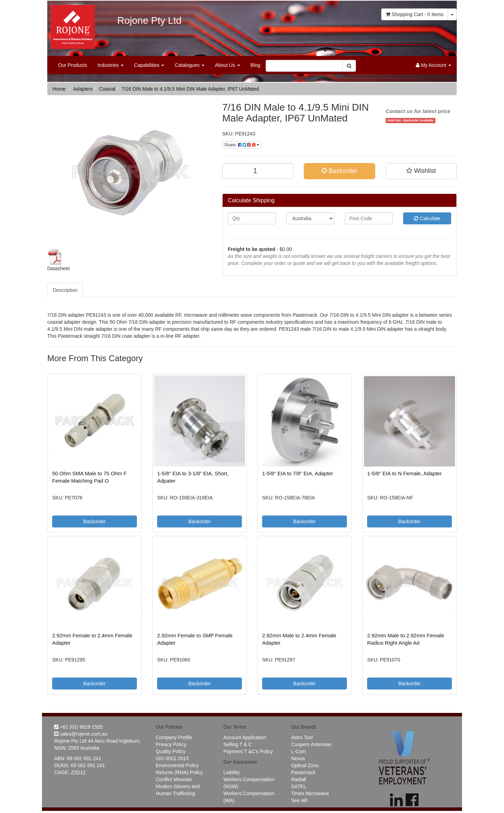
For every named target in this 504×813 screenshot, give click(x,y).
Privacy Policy (171, 744)
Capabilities (149, 65)
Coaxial (107, 89)
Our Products (72, 65)
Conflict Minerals (174, 779)
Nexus (298, 758)
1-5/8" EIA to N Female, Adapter (404, 473)
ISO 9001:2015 (172, 758)
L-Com (299, 751)
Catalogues (190, 65)
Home (59, 89)
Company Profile (174, 737)
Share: (242, 145)
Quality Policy (171, 751)
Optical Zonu (305, 765)
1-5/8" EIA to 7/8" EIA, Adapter (297, 473)
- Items (415, 14)
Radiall (299, 779)
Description (65, 290)
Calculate (427, 218)
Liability (232, 772)
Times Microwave (310, 793)
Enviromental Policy (177, 765)
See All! (299, 800)
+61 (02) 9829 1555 (79, 727)
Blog (255, 65)
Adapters (83, 89)
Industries (110, 65)
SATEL (299, 786)
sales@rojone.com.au (81, 734)
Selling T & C (237, 744)
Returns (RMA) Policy (179, 772)
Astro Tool (302, 737)
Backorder (339, 171)
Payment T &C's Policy (248, 751)
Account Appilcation (245, 737)
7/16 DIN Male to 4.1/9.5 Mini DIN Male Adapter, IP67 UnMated (190, 89)
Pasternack (303, 772)
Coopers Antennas (311, 744)
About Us (227, 65)
